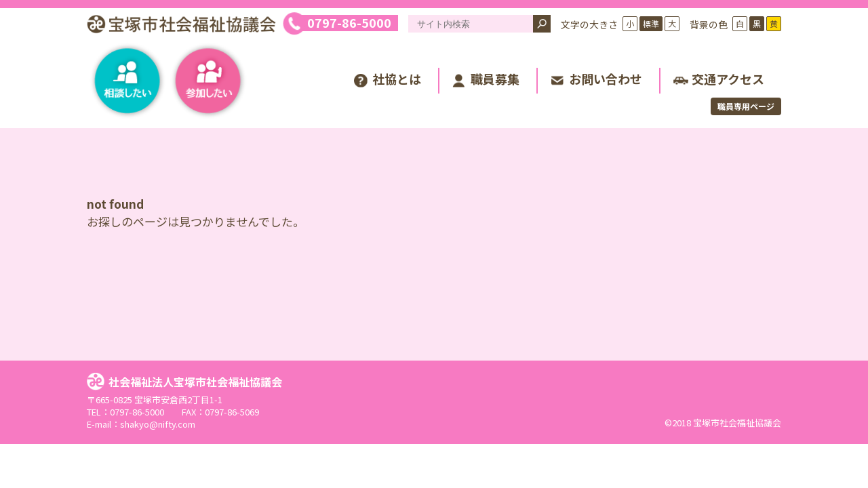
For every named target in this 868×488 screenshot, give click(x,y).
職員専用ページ (746, 106)
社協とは (397, 79)
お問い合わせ (606, 79)
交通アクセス (728, 79)
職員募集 (495, 79)
